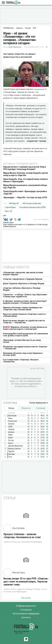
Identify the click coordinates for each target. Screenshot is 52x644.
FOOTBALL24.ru (13, 3)
